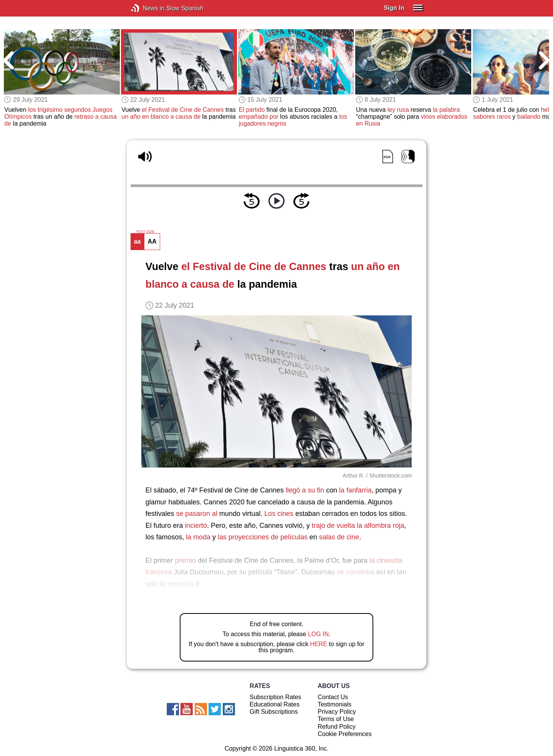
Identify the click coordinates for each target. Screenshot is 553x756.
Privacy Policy (337, 712)
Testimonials (334, 704)
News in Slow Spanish (147, 8)
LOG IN (318, 634)
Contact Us (333, 697)
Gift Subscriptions (274, 712)
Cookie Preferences (345, 734)
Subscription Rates (275, 697)
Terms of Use (336, 719)
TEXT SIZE (145, 232)
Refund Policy (337, 727)
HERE (318, 644)
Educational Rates (275, 704)
